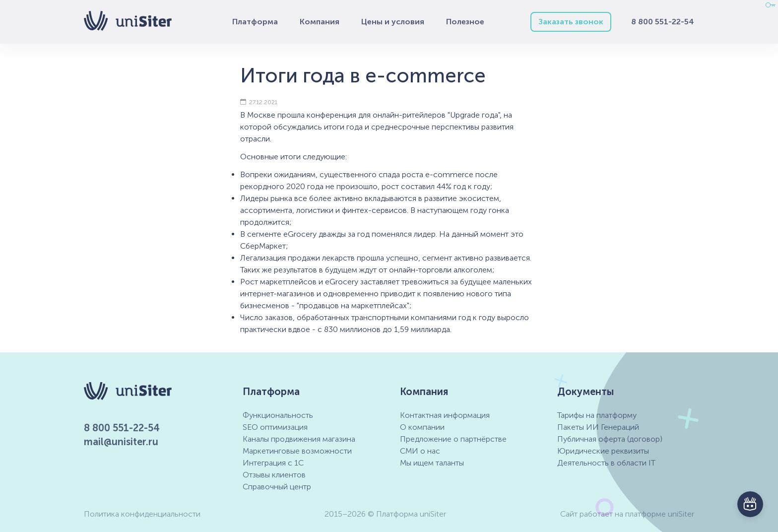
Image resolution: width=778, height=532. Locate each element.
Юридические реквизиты (603, 451)
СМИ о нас (420, 451)
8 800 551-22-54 (663, 22)
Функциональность (278, 415)
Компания (320, 22)
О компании (422, 427)
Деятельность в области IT (606, 463)
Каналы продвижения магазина (299, 439)
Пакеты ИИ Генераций (598, 427)
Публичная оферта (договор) (610, 439)
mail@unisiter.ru (121, 442)
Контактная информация (445, 415)
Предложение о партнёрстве (453, 439)
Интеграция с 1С (273, 463)
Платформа (255, 22)
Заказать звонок (571, 22)
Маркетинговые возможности (297, 451)
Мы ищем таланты (432, 463)
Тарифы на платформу (597, 415)
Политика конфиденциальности (142, 514)
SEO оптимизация (275, 427)
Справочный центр (277, 487)
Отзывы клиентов (274, 475)
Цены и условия (393, 22)
